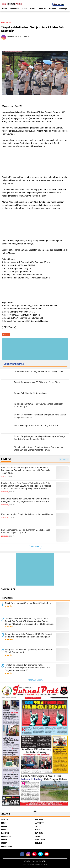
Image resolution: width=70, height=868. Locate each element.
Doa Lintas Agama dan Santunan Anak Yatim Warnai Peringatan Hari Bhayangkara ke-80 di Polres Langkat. (26, 500)
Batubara (39, 820)
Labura (4, 826)
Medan (38, 830)
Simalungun (40, 840)
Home (5, 9)
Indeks (25, 9)
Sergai (4, 840)
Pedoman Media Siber (39, 861)
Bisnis (33, 9)
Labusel (38, 826)
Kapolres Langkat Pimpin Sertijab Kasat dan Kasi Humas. (27, 514)
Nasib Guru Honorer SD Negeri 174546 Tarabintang (28, 603)
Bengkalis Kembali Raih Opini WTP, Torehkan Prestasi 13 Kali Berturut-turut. (29, 651)
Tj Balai (38, 843)
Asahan (4, 820)
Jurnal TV (42, 9)
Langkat (5, 830)
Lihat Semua (35, 547)
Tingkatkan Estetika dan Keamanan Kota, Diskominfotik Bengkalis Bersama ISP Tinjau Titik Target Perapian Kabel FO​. (28, 668)
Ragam (38, 836)
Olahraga (63, 9)
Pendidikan (6, 836)
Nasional (53, 9)
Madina (9, 23)
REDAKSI (27, 861)
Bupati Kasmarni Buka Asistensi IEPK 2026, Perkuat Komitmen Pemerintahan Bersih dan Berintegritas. (28, 635)
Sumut (4, 843)
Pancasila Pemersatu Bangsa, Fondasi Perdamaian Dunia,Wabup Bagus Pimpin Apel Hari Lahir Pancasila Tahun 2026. (26, 470)
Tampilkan (64, 460)
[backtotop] (35, 812)
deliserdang (7, 846)
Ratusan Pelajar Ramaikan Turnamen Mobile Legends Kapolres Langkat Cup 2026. (26, 531)
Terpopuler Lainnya (35, 680)
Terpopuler (15, 9)
